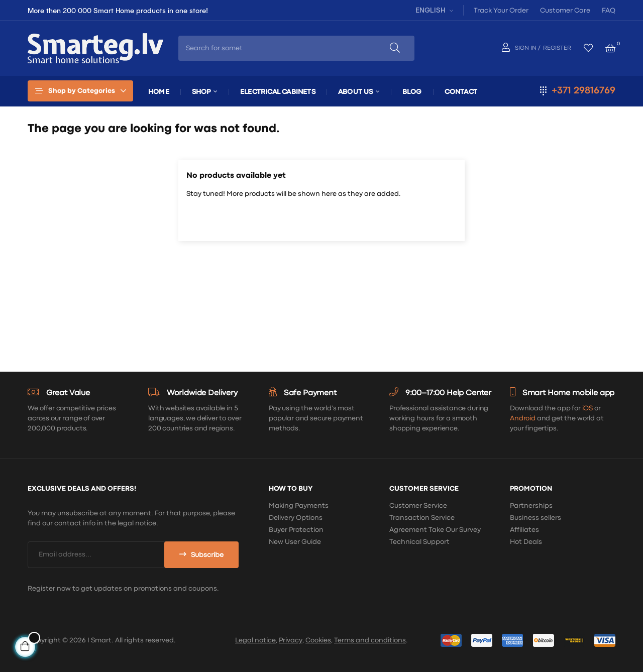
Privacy (291, 640)
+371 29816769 (583, 91)
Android (523, 418)
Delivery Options (296, 518)
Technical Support (419, 542)
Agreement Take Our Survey (435, 530)
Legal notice (255, 640)
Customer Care (565, 11)
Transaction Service (422, 518)
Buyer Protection (296, 530)
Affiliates (524, 530)
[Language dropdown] (433, 10)
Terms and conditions (370, 640)
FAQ (609, 11)
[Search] (321, 220)
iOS (588, 408)
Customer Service (418, 506)
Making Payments (299, 506)
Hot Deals (526, 542)
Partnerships (531, 506)
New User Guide (295, 542)
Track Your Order (501, 11)
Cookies (318, 640)
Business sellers (535, 518)
